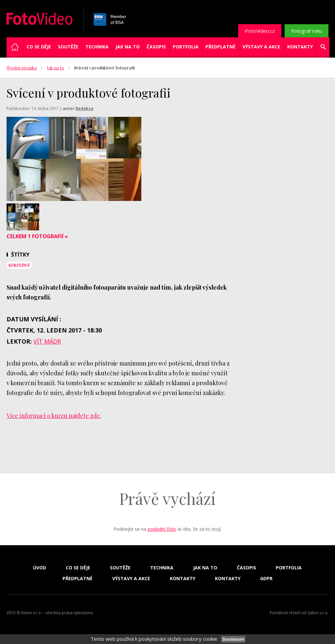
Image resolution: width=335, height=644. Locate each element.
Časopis (156, 47)
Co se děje (39, 47)
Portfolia (186, 47)
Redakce (85, 108)
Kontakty (300, 47)
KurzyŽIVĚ (19, 265)
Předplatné (220, 47)
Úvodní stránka (22, 68)
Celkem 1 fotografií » (37, 236)
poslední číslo (162, 529)
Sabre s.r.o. (318, 613)
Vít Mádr (47, 341)
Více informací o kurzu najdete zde (53, 416)
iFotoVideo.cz (260, 31)
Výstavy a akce (261, 47)
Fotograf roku (307, 31)
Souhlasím (233, 639)
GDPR (266, 579)
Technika (97, 47)
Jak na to (128, 47)
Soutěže (68, 47)
